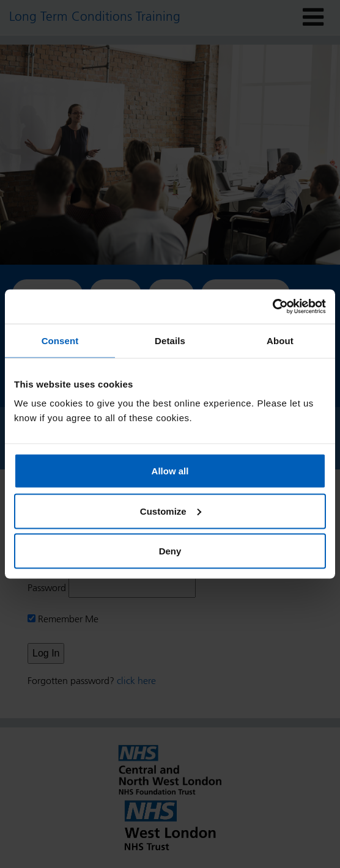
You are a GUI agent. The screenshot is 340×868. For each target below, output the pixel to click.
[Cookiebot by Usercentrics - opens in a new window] (272, 307)
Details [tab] (170, 340)
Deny (170, 551)
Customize (171, 511)
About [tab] (280, 340)
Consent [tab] (60, 340)
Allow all (170, 471)
